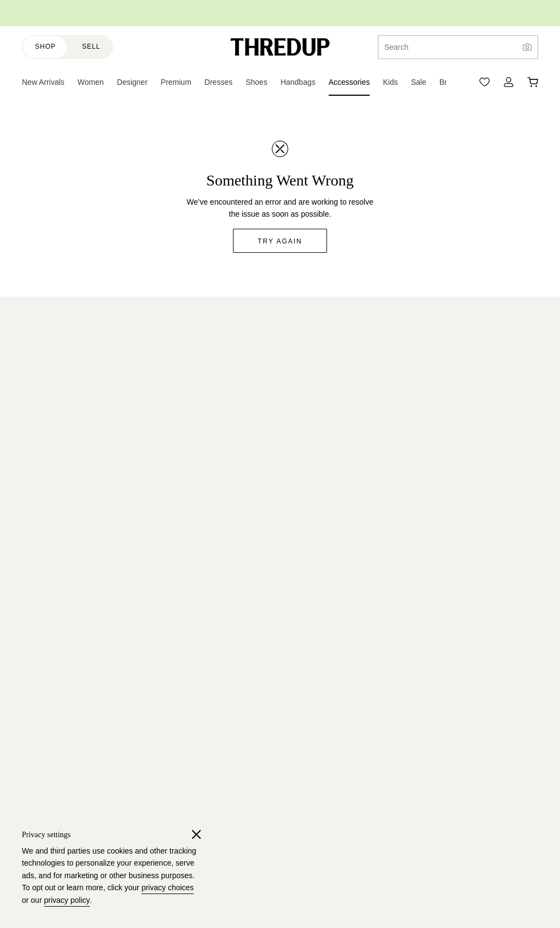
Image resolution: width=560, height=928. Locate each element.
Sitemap (203, 714)
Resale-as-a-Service (57, 453)
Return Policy (45, 532)
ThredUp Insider (217, 653)
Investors (37, 492)
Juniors (202, 393)
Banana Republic (51, 653)
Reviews (36, 552)
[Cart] (533, 82)
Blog (30, 373)
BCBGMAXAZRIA (52, 674)
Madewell (38, 773)
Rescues (204, 614)
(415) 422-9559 (498, 897)
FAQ (30, 512)
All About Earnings (220, 809)
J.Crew (34, 614)
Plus (197, 453)
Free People (43, 733)
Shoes (200, 473)
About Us (38, 353)
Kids (197, 373)
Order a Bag (210, 769)
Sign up (508, 387)
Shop (45, 47)
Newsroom (40, 473)
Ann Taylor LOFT (51, 634)
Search (396, 47)
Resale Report (46, 393)
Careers (36, 433)
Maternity (205, 433)
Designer (205, 413)
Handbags (207, 492)
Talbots (34, 714)
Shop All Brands (49, 793)
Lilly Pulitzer (42, 753)
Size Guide (208, 634)
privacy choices (168, 888)
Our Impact (41, 413)
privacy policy (67, 900)
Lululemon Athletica (55, 693)
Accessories (210, 512)
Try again (280, 241)
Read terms (415, 362)
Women (202, 353)
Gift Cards (206, 674)
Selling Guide (212, 790)
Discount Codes (216, 693)
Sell (91, 47)
